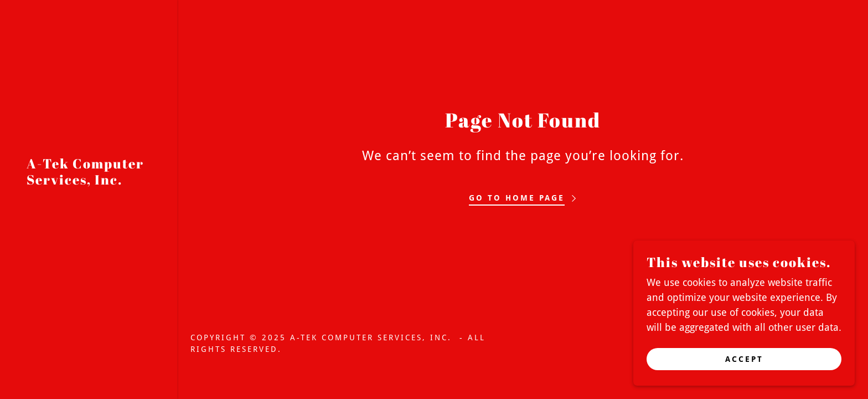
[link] (89, 181)
